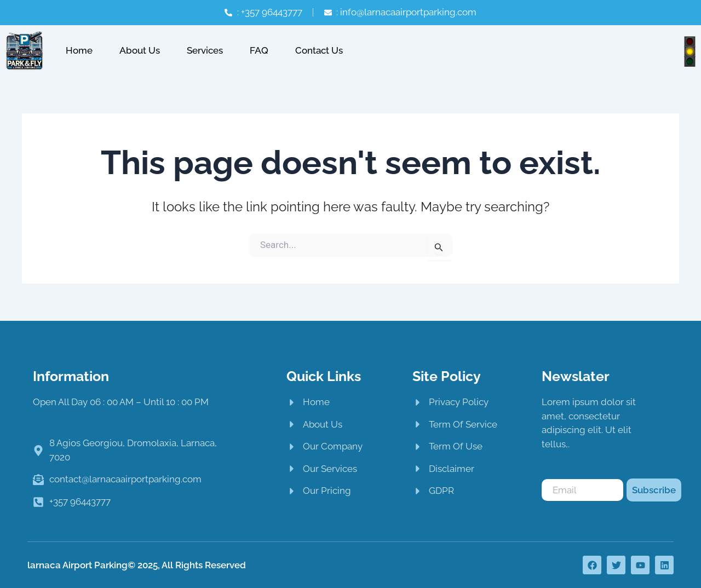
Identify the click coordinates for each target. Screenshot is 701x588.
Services (205, 50)
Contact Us (319, 50)
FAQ (259, 50)
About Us (140, 50)
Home (79, 50)
